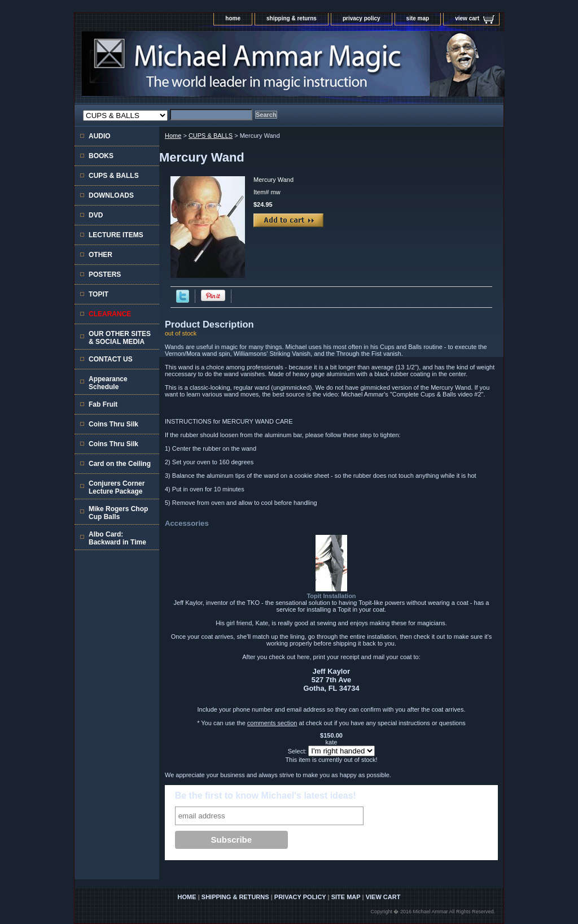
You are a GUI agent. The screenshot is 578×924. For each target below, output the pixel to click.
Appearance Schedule (108, 383)
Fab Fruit (103, 404)
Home (173, 136)
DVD (96, 215)
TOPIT (98, 294)
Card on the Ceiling (120, 464)
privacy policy (362, 18)
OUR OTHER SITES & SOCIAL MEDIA (120, 338)
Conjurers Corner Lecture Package (117, 487)
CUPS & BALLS (211, 136)
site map (418, 18)
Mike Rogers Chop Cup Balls (118, 513)
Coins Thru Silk (113, 424)
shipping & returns (292, 18)
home (233, 18)
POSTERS (105, 274)
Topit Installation (331, 596)
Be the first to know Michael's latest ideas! (266, 796)
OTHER (100, 255)
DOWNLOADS (111, 195)
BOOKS (101, 156)
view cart (467, 18)
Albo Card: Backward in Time (117, 538)
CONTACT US (111, 359)
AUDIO (100, 136)
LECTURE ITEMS (116, 235)
